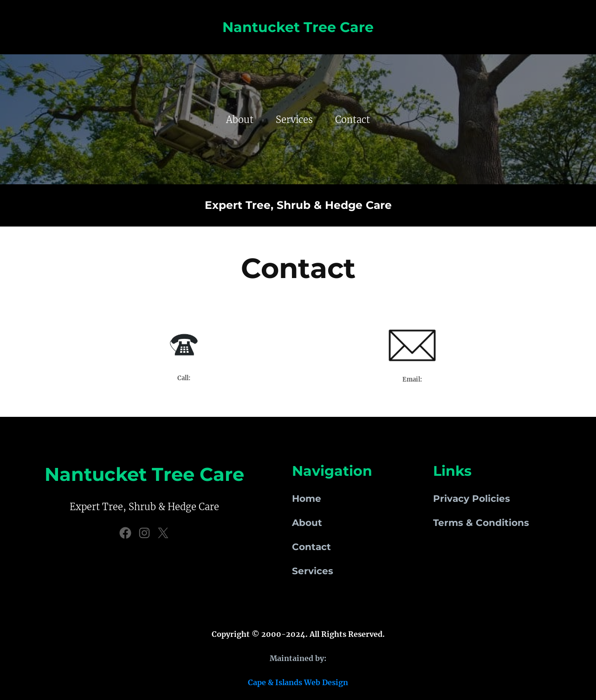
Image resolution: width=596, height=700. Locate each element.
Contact (311, 547)
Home (307, 499)
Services (313, 571)
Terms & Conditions (481, 523)
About (307, 523)
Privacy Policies (472, 499)
